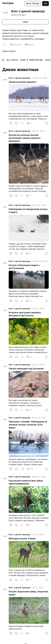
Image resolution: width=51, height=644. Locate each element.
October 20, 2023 (40, 261)
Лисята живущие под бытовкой (26, 369)
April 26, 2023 (38, 365)
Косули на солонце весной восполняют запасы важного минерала (25, 138)
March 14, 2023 (39, 418)
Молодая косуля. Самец (22, 538)
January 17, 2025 (39, 78)
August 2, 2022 (39, 477)
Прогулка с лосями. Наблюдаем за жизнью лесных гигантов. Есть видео (28, 425)
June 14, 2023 (38, 308)
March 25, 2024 (39, 205)
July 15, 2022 (38, 534)
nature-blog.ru (9, 51)
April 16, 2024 (38, 131)
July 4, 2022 (38, 587)
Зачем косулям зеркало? (23, 82)
